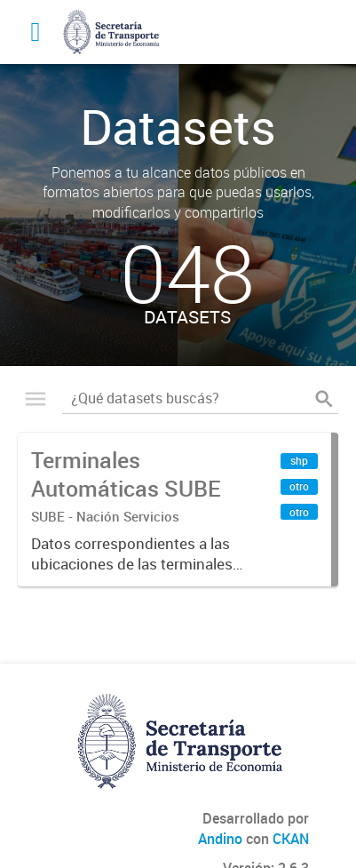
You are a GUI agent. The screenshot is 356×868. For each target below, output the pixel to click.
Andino (220, 839)
